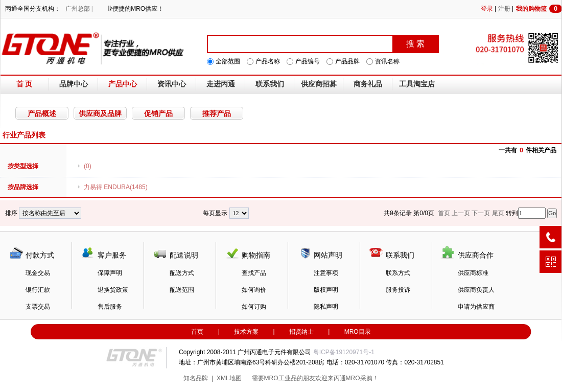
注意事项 (326, 273)
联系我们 (270, 84)
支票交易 (38, 307)
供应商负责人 (476, 290)
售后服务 (110, 307)
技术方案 (246, 332)
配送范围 (182, 290)
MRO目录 (358, 332)
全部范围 (228, 61)
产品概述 (42, 113)
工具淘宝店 (417, 84)
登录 (487, 9)
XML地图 (229, 378)
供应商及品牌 (100, 113)
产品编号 (308, 61)
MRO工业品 (280, 378)
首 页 (25, 84)
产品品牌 (347, 61)
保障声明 (110, 273)
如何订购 (254, 307)
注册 (504, 9)
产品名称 (268, 61)
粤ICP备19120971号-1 (344, 352)
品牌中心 (74, 84)
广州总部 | (79, 9)
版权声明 (326, 290)
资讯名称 (387, 61)
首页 (197, 332)
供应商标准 (473, 273)
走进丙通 (221, 84)
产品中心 (123, 84)
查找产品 (254, 273)
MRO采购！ (362, 378)
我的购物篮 (539, 9)
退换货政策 (113, 290)
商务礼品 (368, 84)
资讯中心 (172, 84)
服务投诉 (398, 290)
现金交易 (38, 273)
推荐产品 (217, 113)
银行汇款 (38, 290)
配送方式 (182, 273)
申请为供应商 (476, 307)
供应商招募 (319, 84)
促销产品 (158, 113)
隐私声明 (326, 307)
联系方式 (398, 273)
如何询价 (254, 290)
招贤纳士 (301, 332)
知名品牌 (196, 378)
